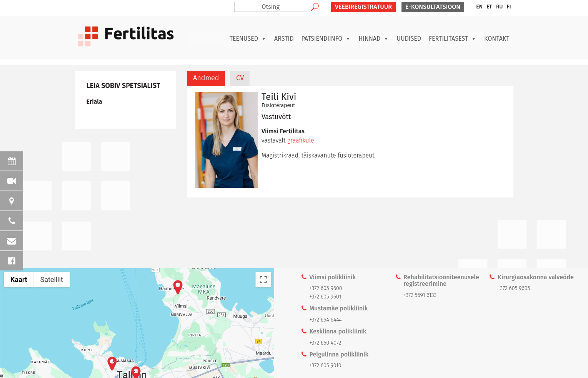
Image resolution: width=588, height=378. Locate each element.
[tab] (206, 78)
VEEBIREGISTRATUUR (363, 7)
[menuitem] (479, 7)
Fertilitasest (453, 39)
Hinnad (374, 39)
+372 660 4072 (326, 343)
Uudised (409, 39)
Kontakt (497, 39)
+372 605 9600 (326, 288)
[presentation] (206, 78)
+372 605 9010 (326, 366)
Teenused (248, 39)
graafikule (301, 140)
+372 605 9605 (514, 288)
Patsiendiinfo (326, 39)
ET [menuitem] (489, 7)
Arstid (284, 39)
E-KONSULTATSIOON (433, 7)
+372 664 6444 (326, 320)
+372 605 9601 (326, 297)
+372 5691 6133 (420, 295)
